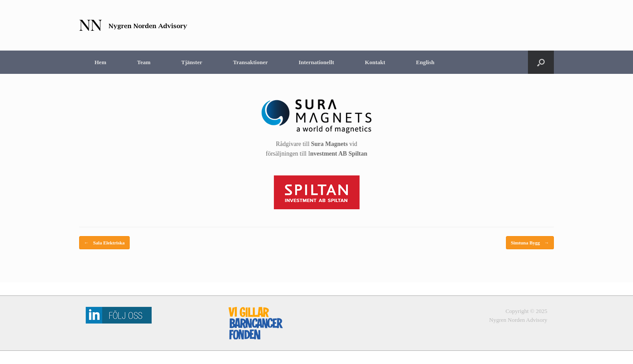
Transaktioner (250, 62)
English (425, 62)
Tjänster (192, 62)
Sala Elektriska (104, 243)
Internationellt (316, 62)
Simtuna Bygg (530, 243)
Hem (100, 62)
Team (144, 62)
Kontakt (375, 62)
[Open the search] (541, 62)
